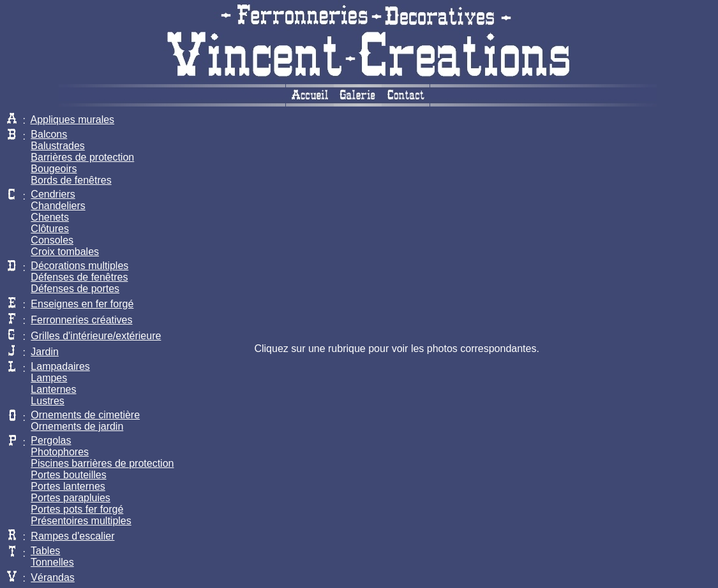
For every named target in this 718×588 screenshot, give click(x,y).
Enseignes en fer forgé (82, 304)
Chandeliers (58, 206)
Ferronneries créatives (81, 320)
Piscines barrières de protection (102, 463)
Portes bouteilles (68, 475)
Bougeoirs (54, 169)
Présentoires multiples (81, 521)
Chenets (50, 217)
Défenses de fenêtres (79, 277)
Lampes (49, 378)
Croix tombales (65, 252)
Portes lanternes (68, 486)
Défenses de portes (75, 289)
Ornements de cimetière (85, 415)
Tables (45, 551)
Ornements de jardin (77, 426)
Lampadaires (60, 366)
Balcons (49, 134)
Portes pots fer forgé (77, 509)
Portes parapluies (71, 498)
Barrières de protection (82, 157)
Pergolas (51, 440)
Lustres (47, 401)
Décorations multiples (79, 266)
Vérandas (53, 577)
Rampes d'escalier (72, 536)
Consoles (52, 240)
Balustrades (58, 146)
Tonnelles (52, 562)
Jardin (45, 352)
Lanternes (53, 389)
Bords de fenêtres (71, 180)
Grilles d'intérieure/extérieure (96, 336)
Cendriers (53, 194)
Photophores (60, 452)
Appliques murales (72, 120)
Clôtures (50, 229)
